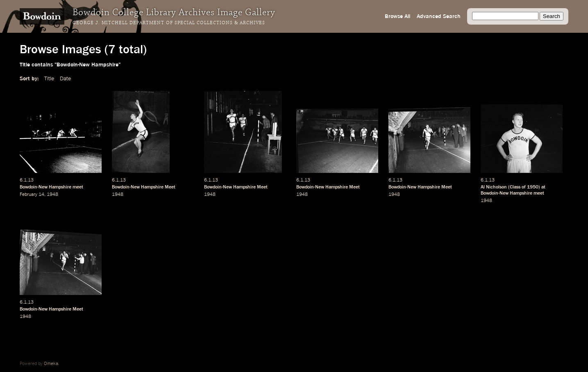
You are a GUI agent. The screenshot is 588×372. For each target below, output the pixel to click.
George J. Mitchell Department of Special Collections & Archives (169, 23)
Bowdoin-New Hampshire (45, 187)
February (28, 195)
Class (515, 187)
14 (41, 195)
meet (78, 187)
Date (65, 79)
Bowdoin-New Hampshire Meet (144, 187)
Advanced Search (439, 16)
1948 (52, 195)
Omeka (51, 364)
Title (49, 79)
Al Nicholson (494, 187)
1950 (533, 187)
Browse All (397, 16)
